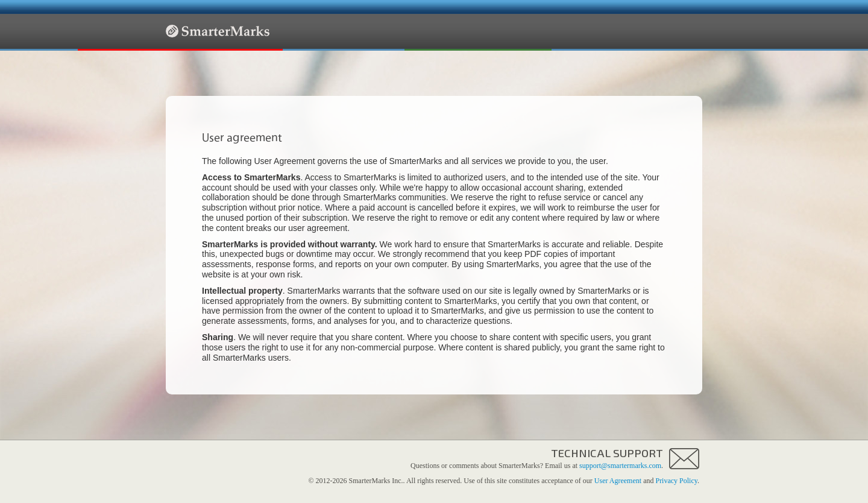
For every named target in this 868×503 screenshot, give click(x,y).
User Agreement (618, 481)
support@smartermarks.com (620, 466)
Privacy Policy (676, 481)
